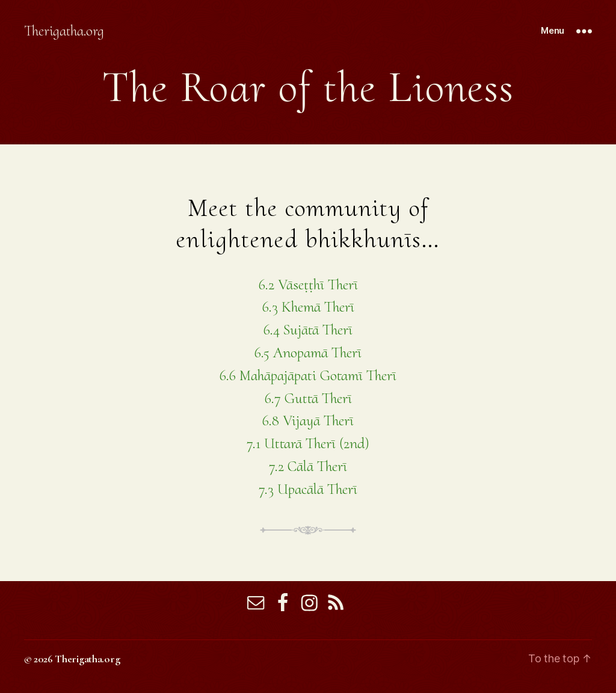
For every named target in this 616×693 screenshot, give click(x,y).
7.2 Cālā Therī (308, 466)
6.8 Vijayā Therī (308, 420)
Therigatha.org (64, 31)
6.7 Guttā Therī (308, 398)
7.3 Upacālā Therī (308, 489)
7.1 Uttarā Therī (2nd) (308, 443)
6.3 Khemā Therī (308, 307)
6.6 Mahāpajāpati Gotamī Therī (308, 375)
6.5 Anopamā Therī (308, 353)
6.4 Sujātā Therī (308, 330)
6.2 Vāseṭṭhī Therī (308, 285)
